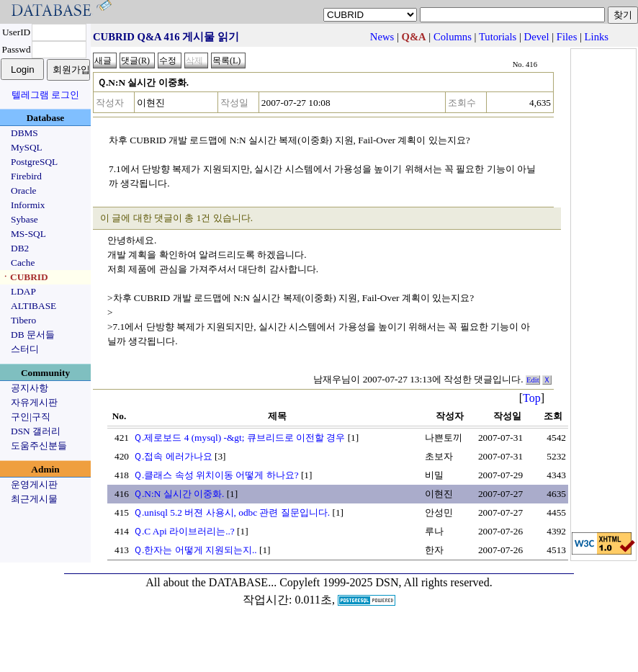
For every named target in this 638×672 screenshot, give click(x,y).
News (382, 37)
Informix (28, 205)
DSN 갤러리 (36, 431)
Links (597, 37)
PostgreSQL (34, 162)
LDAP (23, 291)
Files (567, 37)
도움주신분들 (39, 445)
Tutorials (498, 37)
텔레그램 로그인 (45, 95)
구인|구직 (31, 417)
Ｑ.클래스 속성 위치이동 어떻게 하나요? (216, 475)
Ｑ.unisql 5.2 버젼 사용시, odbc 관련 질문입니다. (232, 512)
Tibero (23, 320)
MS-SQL (28, 234)
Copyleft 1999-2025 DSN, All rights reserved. (386, 582)
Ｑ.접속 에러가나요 (173, 456)
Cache (23, 263)
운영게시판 (34, 484)
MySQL (27, 147)
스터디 (25, 349)
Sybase (24, 219)
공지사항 (30, 388)
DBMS (24, 133)
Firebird (26, 176)
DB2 (20, 248)
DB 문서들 (33, 335)
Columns (453, 37)
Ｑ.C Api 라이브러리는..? (184, 531)
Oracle (24, 191)
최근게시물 (34, 499)
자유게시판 (34, 402)
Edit (533, 380)
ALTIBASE (33, 306)
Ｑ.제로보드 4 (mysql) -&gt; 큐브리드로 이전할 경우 (239, 438)
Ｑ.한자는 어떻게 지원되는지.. (195, 550)
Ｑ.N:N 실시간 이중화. (179, 494)
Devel (537, 37)
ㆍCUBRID (24, 277)
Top (532, 398)
